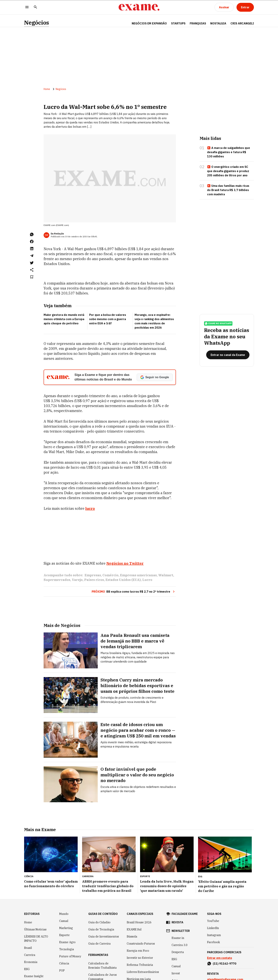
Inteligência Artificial (32, 965)
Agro (175, 960)
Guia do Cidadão (99, 902)
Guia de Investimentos (104, 916)
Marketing (66, 908)
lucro (90, 508)
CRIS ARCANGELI (242, 23)
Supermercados (57, 560)
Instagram (214, 915)
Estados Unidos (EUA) (123, 560)
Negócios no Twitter (125, 543)
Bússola (132, 916)
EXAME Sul (134, 909)
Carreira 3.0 (180, 925)
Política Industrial (139, 966)
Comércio (110, 555)
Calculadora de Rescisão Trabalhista (102, 945)
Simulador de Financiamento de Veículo (98, 970)
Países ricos (94, 560)
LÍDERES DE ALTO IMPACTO (36, 918)
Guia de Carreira (99, 923)
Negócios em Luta (139, 959)
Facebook (213, 922)
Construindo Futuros (141, 923)
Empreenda (180, 967)
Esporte (64, 915)
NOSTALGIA (218, 23)
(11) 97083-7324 (225, 975)
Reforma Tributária (140, 945)
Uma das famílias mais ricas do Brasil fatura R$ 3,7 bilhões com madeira (228, 190)
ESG (27, 949)
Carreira (30, 935)
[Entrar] (245, 7)
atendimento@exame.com (225, 959)
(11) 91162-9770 (225, 943)
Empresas (93, 555)
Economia (31, 942)
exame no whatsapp (218, 323)
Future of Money (70, 936)
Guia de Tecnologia (101, 909)
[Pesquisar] (35, 7)
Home (47, 89)
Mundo (64, 894)
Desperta (178, 932)
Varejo (77, 560)
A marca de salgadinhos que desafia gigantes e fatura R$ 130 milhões (229, 152)
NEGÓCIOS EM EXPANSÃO (149, 23)
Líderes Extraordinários (143, 952)
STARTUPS (178, 23)
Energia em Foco (138, 930)
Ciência (64, 943)
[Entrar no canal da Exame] (228, 355)
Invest (28, 974)
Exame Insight (34, 956)
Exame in (178, 918)
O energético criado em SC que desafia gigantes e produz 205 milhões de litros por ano (228, 171)
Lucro (147, 560)
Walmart (166, 555)
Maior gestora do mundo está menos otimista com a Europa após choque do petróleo (64, 319)
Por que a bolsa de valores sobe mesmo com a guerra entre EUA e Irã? (108, 319)
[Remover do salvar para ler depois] (32, 277)
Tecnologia (67, 929)
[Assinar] (224, 7)
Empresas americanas (138, 555)
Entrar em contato (220, 938)
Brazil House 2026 (139, 902)
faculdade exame (185, 894)
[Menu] (27, 7)
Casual (64, 901)
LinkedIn (213, 908)
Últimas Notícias (35, 909)
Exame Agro (67, 922)
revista (177, 902)
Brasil (28, 928)
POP (62, 950)
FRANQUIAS (198, 23)
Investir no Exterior (140, 938)
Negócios (37, 23)
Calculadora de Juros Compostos (102, 957)
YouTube (213, 901)
